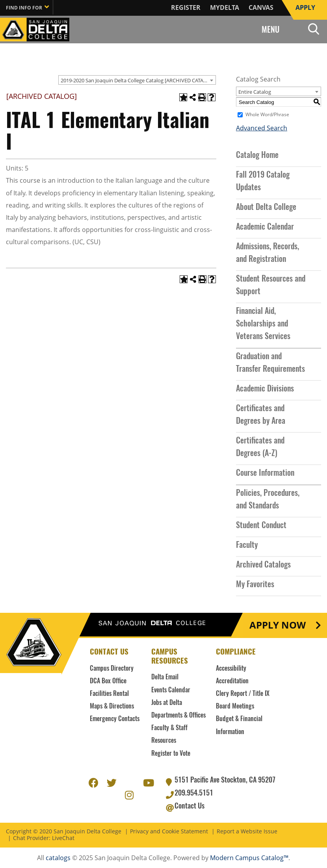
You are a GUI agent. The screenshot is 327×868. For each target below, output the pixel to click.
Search (314, 29)
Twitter (111, 782)
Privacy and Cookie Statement (169, 832)
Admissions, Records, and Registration (268, 253)
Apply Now (278, 625)
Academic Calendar (265, 227)
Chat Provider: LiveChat (44, 838)
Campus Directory (112, 669)
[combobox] (137, 80)
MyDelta (225, 7)
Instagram (130, 794)
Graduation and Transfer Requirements (270, 363)
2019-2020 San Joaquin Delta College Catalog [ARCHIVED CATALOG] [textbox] (138, 80)
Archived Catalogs (263, 565)
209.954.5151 (194, 794)
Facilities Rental (109, 694)
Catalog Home (257, 156)
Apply (305, 7)
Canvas (261, 7)
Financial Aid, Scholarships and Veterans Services (263, 324)
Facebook (93, 782)
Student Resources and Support (271, 286)
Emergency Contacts (115, 719)
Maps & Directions (112, 707)
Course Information (265, 473)
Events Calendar (171, 690)
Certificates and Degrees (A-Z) (260, 447)
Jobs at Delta (167, 703)
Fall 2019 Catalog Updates (263, 182)
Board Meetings (235, 707)
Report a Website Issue (247, 832)
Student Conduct (261, 526)
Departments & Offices (178, 716)
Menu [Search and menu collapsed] (270, 30)
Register (186, 7)
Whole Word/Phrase (267, 115)
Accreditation (232, 681)
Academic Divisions (265, 389)
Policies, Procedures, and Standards (268, 500)
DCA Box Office (108, 681)
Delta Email (165, 677)
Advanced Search (262, 128)
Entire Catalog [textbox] (255, 92)
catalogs (58, 858)
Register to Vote (171, 754)
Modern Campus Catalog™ (249, 858)
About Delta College (266, 208)
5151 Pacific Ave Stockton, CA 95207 (225, 781)
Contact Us (190, 807)
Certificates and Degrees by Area (261, 415)
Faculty (247, 545)
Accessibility (231, 669)
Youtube (148, 782)
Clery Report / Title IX (243, 694)
